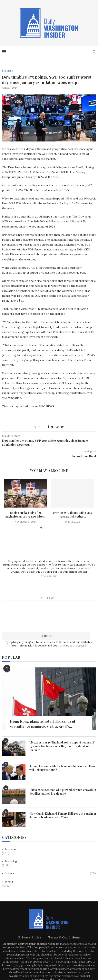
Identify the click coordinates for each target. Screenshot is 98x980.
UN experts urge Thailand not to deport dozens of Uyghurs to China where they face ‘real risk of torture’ (62, 746)
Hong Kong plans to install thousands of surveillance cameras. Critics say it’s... (43, 724)
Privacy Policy (30, 937)
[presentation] (49, 619)
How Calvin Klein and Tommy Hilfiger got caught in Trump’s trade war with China (63, 815)
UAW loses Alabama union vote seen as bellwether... (73, 515)
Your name (49, 581)
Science (50, 873)
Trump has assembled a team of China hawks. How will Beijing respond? (62, 768)
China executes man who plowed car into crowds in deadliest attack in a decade (63, 792)
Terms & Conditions (64, 937)
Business (7, 71)
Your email (49, 602)
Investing (11, 861)
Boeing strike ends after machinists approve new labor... (25, 515)
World (9, 882)
